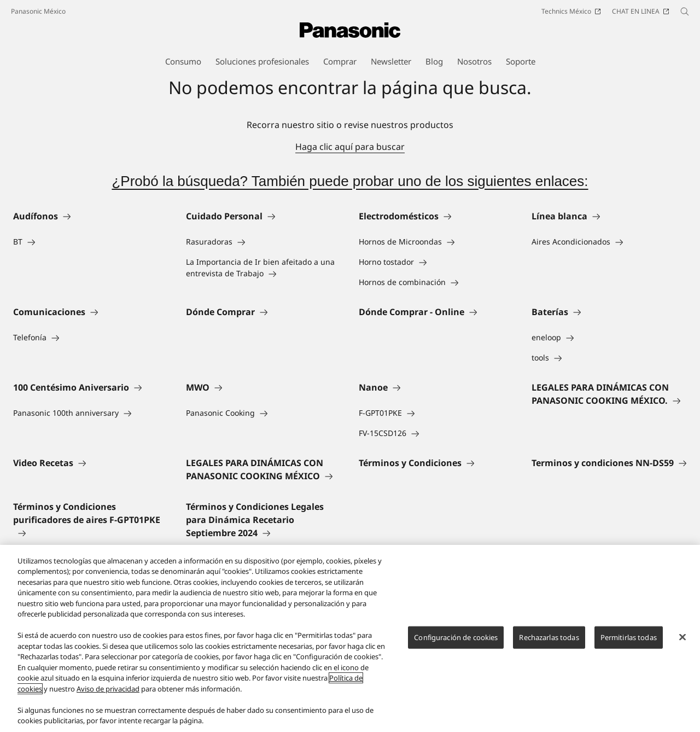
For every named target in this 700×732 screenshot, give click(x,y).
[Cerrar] (682, 637)
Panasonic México (38, 11)
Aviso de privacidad (108, 689)
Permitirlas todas (629, 637)
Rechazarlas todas (549, 637)
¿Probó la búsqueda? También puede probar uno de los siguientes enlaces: (350, 181)
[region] (350, 638)
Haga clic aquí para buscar (350, 147)
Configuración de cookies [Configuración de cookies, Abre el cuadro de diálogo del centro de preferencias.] (456, 637)
